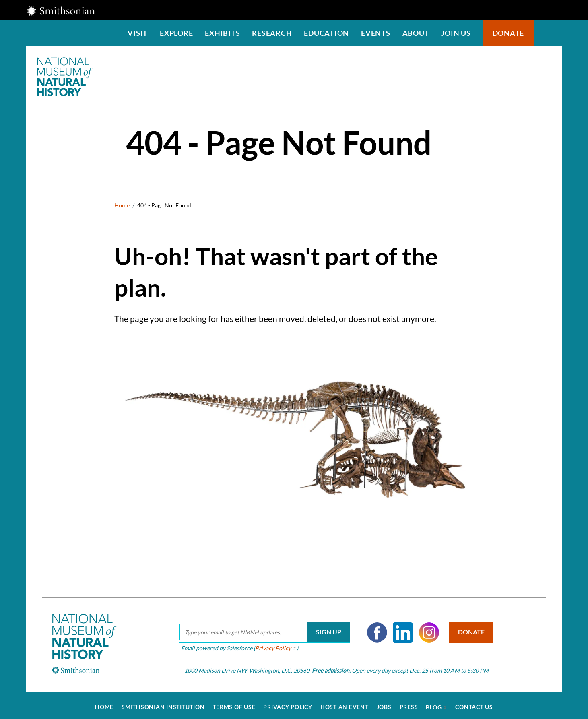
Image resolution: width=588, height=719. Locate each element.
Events (376, 33)
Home (122, 205)
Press (409, 704)
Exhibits (222, 33)
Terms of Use (234, 704)
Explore (176, 33)
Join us (456, 33)
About (416, 33)
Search (548, 33)
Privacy (274, 645)
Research (272, 33)
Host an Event (345, 704)
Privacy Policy (288, 704)
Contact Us (474, 704)
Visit (138, 33)
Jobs (384, 704)
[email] (263, 629)
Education (326, 33)
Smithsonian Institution (163, 704)
